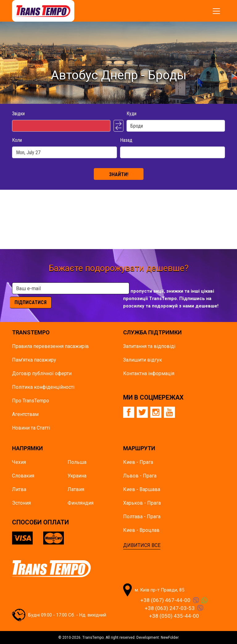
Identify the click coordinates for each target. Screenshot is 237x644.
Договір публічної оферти (42, 373)
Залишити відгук (143, 360)
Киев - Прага (138, 462)
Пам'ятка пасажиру (34, 360)
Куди (131, 114)
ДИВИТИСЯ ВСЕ (142, 545)
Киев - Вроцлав (141, 530)
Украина (77, 476)
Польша (77, 462)
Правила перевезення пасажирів (50, 346)
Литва (19, 489)
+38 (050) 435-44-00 (174, 616)
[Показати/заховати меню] (216, 11)
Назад (126, 140)
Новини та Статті (31, 428)
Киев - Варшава (142, 489)
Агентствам (25, 414)
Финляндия (81, 503)
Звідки (18, 114)
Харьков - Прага (142, 503)
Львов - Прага (140, 476)
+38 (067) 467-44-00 (165, 600)
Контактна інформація (149, 373)
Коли (17, 140)
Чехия (19, 462)
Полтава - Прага (142, 517)
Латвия (76, 489)
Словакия (23, 476)
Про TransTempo (31, 401)
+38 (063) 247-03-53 (170, 608)
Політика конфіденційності (43, 387)
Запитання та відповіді (149, 346)
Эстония (21, 503)
